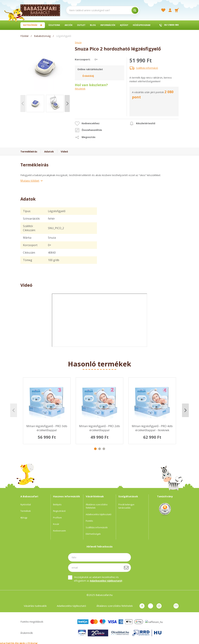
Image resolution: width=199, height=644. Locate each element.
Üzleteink (54, 25)
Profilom (57, 518)
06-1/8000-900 (171, 25)
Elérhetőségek (93, 534)
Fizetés (89, 521)
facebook (142, 606)
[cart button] (177, 10)
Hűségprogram (142, 25)
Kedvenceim (59, 531)
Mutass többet (30, 181)
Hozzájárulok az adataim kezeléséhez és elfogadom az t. (98, 579)
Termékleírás (29, 151)
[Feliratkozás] (126, 568)
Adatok (49, 151)
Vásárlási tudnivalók (35, 606)
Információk (108, 25)
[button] (87, 124)
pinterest (151, 606)
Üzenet (176, 606)
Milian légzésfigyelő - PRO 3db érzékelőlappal (47, 428)
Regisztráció (59, 511)
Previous (14, 410)
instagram (159, 606)
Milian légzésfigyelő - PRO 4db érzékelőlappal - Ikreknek (152, 428)
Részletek (80, 89)
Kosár (56, 524)
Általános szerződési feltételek (97, 506)
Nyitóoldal (26, 504)
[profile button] (170, 10)
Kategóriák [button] (30, 25)
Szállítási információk (97, 527)
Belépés (57, 504)
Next (185, 410)
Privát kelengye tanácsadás (126, 506)
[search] (135, 10)
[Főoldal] (25, 36)
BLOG (93, 25)
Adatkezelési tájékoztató (99, 514)
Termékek (26, 511)
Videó (64, 151)
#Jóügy (124, 25)
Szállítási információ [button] (147, 68)
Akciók (69, 25)
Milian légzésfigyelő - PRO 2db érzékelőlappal (99, 428)
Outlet (81, 25)
